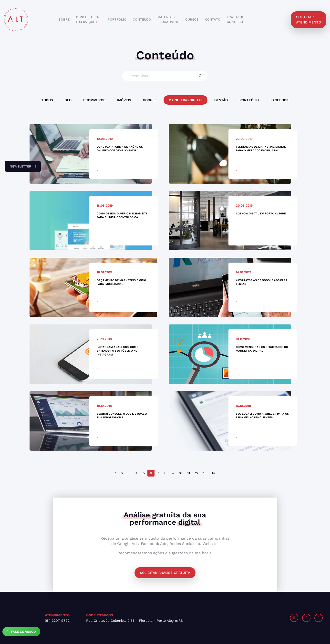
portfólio (117, 19)
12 (197, 473)
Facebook (280, 100)
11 (189, 473)
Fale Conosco (21, 632)
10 (181, 473)
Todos (47, 100)
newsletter (20, 168)
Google (150, 100)
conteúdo (142, 19)
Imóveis (124, 100)
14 (213, 473)
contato (213, 19)
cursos (192, 19)
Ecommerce (94, 100)
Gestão (221, 100)
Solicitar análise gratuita (165, 573)
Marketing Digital (186, 100)
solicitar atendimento (309, 20)
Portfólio (249, 100)
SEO (68, 100)
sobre (64, 19)
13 (205, 473)
